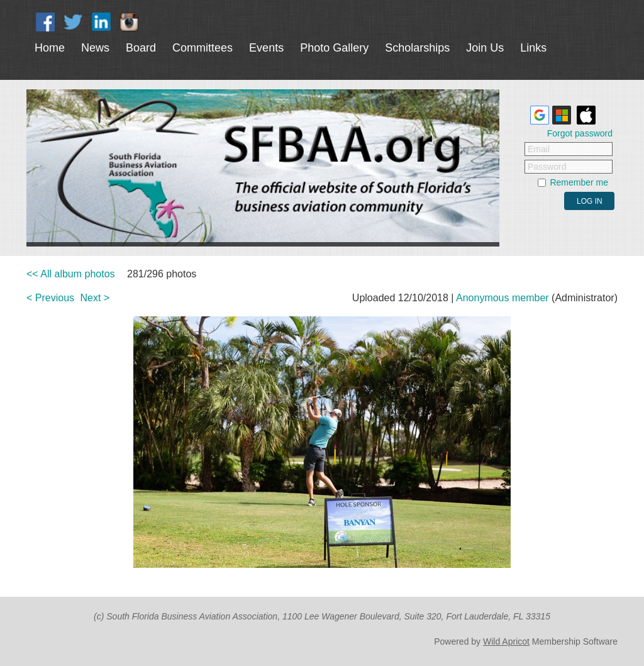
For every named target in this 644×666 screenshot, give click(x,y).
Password (547, 167)
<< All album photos (71, 274)
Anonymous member (502, 298)
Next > (95, 298)
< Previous (50, 298)
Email (539, 149)
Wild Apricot (506, 641)
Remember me (579, 182)
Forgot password (580, 133)
